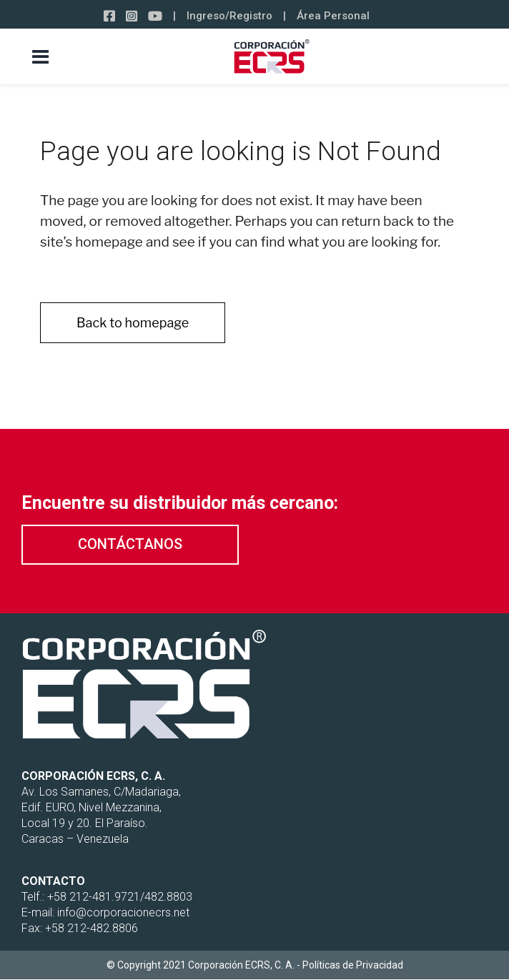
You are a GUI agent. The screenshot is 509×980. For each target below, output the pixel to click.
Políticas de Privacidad (353, 965)
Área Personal (333, 16)
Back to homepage (133, 323)
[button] (130, 545)
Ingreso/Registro (229, 16)
